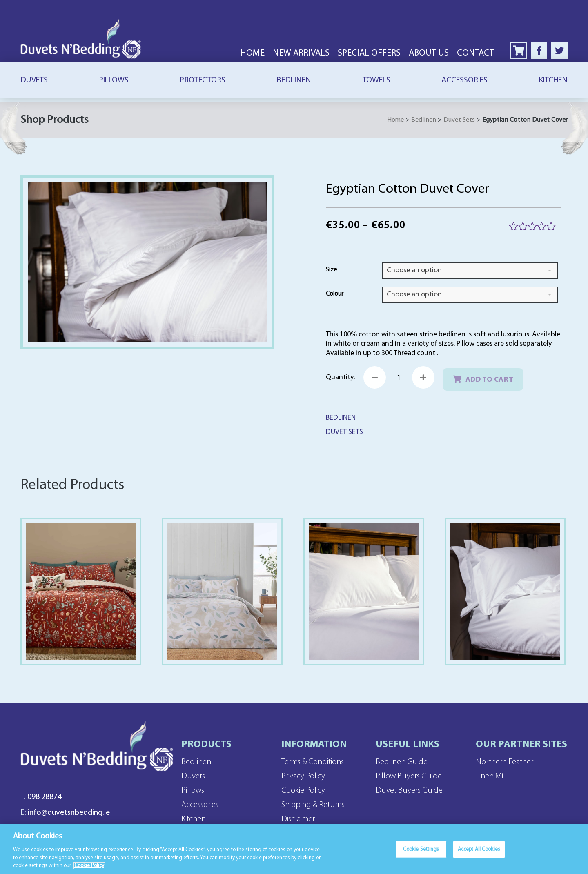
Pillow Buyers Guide (409, 776)
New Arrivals (301, 53)
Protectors (203, 80)
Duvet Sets (459, 120)
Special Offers (369, 53)
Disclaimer (298, 819)
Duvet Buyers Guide (409, 791)
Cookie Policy (303, 791)
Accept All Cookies (479, 853)
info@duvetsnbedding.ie (65, 813)
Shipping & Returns (313, 805)
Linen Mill (491, 776)
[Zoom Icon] (147, 262)
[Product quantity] (399, 377)
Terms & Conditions (313, 762)
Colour (335, 294)
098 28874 (41, 797)
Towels (376, 80)
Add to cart (490, 380)
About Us (429, 53)
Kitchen (553, 80)
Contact (476, 53)
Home (252, 53)
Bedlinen (294, 80)
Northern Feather (504, 762)
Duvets (34, 80)
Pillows (114, 80)
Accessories (464, 80)
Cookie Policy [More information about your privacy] (89, 869)
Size (331, 270)
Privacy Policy (303, 776)
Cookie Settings (421, 853)
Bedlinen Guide (402, 762)
